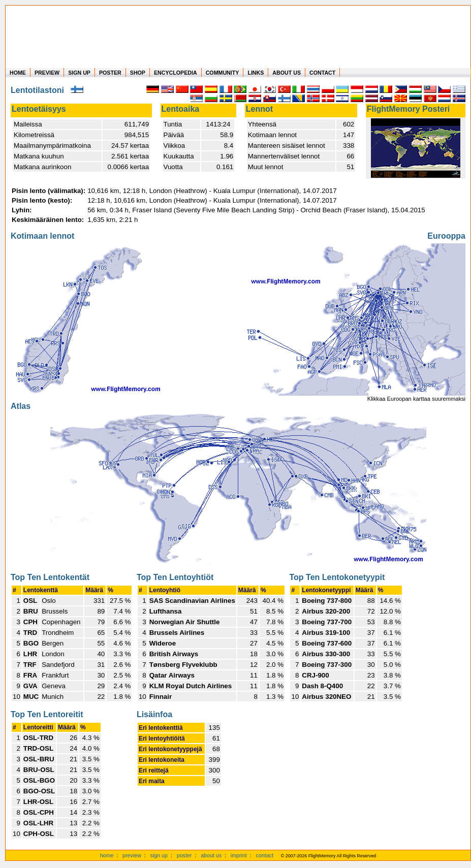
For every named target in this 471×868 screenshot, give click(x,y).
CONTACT (322, 73)
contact (265, 855)
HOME (18, 73)
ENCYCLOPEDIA (176, 73)
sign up (159, 855)
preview (132, 855)
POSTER (110, 73)
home (107, 855)
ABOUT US (287, 73)
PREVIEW (47, 73)
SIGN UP (79, 73)
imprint (239, 855)
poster (184, 855)
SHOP (138, 73)
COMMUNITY (223, 73)
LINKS (256, 73)
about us (211, 855)
